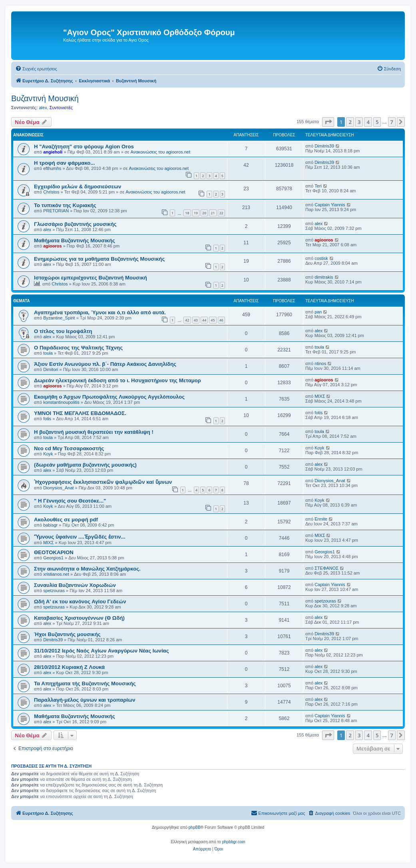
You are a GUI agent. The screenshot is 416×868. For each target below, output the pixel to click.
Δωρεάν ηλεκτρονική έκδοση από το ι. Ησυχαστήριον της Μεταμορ (117, 380)
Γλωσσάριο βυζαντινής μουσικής (75, 224)
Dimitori (51, 369)
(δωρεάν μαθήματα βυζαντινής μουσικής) (85, 465)
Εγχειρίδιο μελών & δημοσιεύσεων (78, 187)
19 (196, 213)
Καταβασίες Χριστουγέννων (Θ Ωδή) (79, 618)
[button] (328, 122)
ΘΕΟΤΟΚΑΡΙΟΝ (54, 552)
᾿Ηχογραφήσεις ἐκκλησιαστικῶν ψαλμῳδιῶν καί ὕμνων (103, 482)
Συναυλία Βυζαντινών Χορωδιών (75, 585)
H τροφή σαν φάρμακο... (64, 163)
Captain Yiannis (330, 205)
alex (43, 108)
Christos (51, 192)
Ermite (321, 519)
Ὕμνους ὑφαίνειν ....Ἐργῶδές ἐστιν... (80, 537)
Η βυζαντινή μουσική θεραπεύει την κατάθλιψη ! (94, 432)
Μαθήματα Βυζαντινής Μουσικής (75, 240)
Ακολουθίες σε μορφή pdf (66, 520)
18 (187, 213)
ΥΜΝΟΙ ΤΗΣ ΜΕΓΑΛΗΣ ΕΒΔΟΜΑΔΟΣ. (80, 413)
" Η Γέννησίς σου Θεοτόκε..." (70, 501)
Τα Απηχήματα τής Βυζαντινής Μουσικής (85, 683)
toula (48, 353)
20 (204, 213)
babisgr (50, 525)
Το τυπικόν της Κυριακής (65, 205)
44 (204, 320)
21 (213, 213)
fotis (47, 419)
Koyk (48, 454)
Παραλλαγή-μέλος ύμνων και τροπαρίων (85, 700)
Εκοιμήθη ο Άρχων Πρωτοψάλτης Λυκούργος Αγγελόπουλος (109, 397)
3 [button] (359, 122)
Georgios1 (53, 558)
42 (187, 320)
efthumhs (52, 168)
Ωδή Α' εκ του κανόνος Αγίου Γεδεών (80, 602)
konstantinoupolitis (61, 402)
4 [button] (368, 122)
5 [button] (377, 122)
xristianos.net (56, 574)
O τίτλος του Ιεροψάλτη (63, 331)
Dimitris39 (324, 146)
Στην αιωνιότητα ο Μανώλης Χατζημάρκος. (87, 569)
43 (196, 320)
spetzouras (54, 591)
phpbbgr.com (234, 842)
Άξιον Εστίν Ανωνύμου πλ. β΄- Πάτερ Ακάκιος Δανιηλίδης (105, 364)
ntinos (320, 363)
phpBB (195, 827)
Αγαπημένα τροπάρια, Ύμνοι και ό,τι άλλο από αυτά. (100, 312)
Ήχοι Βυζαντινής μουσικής (67, 634)
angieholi (53, 152)
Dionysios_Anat (58, 488)
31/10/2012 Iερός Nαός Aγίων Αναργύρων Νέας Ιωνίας (102, 651)
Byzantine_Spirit (59, 318)
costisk (321, 258)
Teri (318, 186)
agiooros (52, 246)
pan (318, 312)
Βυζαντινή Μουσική (45, 98)
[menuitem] (36, 69)
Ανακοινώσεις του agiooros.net (160, 152)
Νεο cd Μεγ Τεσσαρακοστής (69, 448)
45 (213, 320)
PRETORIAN (56, 211)
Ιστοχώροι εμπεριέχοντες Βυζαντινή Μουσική (91, 278)
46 (221, 320)
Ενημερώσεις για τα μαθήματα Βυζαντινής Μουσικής (99, 259)
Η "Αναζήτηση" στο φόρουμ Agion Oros (84, 147)
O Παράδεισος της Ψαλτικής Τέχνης (78, 348)
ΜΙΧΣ (320, 396)
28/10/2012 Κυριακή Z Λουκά (69, 667)
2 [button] (350, 122)
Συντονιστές (61, 108)
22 (221, 213)
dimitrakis (324, 277)
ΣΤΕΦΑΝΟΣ (326, 568)
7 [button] (392, 122)
